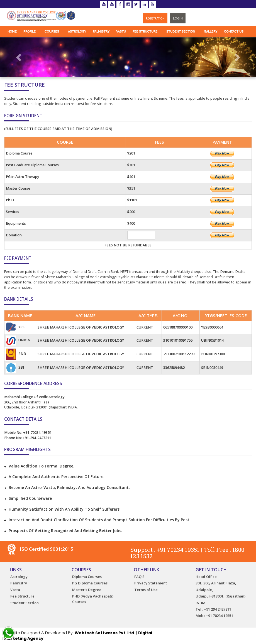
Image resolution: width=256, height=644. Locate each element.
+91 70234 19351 (178, 550)
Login (178, 18)
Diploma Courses (87, 577)
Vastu (121, 32)
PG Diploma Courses (90, 583)
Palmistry (101, 32)
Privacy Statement (151, 583)
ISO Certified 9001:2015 (40, 549)
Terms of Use (146, 590)
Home (12, 32)
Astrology (77, 32)
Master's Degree (87, 590)
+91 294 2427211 (218, 609)
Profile (30, 32)
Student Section (181, 32)
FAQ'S (139, 577)
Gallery (211, 32)
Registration (155, 18)
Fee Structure (145, 32)
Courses (52, 32)
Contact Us (234, 32)
